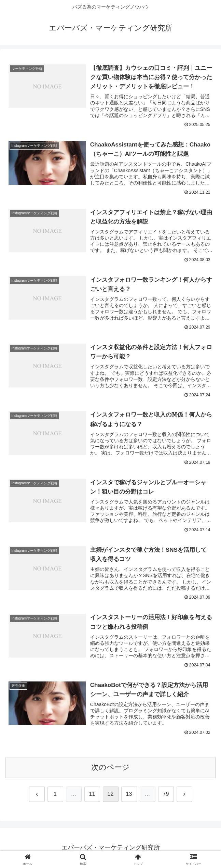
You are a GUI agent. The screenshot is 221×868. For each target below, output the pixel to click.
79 (166, 795)
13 (129, 795)
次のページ (110, 768)
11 (92, 795)
